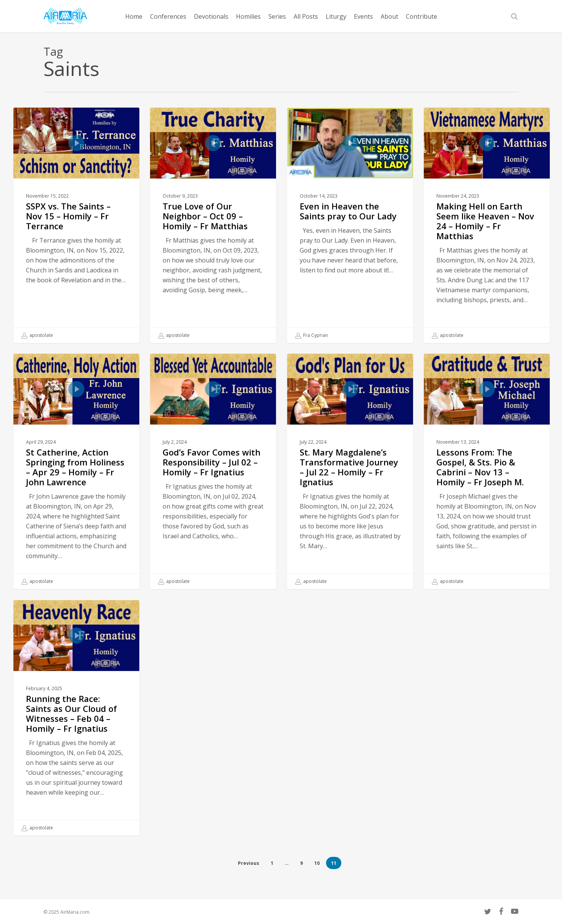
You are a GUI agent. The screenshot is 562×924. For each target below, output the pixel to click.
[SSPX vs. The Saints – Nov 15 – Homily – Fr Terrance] (76, 225)
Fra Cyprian (312, 335)
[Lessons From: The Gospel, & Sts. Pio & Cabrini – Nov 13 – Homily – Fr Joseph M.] (487, 478)
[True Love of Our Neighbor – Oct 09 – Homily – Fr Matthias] (213, 225)
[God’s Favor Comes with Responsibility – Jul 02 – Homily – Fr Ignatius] (213, 478)
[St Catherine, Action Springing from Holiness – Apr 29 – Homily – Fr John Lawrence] (76, 478)
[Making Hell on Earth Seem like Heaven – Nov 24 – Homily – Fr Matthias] (487, 225)
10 (317, 863)
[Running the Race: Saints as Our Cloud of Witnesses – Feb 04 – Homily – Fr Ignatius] (76, 724)
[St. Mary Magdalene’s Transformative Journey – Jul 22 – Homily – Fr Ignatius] (350, 478)
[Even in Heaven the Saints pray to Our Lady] (350, 225)
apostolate (37, 335)
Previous (249, 863)
